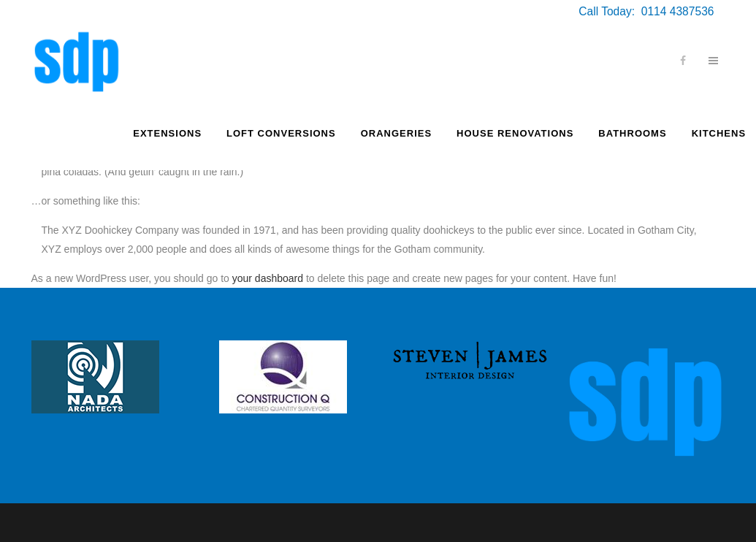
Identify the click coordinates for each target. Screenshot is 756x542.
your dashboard (268, 278)
